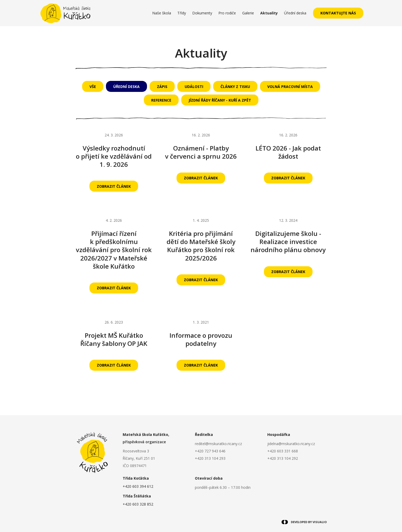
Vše (93, 87)
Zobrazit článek (114, 186)
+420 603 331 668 (283, 451)
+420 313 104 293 (210, 458)
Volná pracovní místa (290, 87)
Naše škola (162, 13)
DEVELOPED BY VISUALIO (304, 522)
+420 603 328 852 (138, 504)
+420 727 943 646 (210, 451)
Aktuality (269, 13)
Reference (161, 100)
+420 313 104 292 (283, 458)
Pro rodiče (227, 13)
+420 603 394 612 (138, 486)
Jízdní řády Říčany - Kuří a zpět (220, 100)
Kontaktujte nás (338, 13)
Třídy (182, 13)
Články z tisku (235, 87)
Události (194, 87)
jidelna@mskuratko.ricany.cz (291, 444)
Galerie (248, 13)
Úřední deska (295, 13)
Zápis (162, 87)
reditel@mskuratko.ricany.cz (218, 444)
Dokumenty (202, 13)
